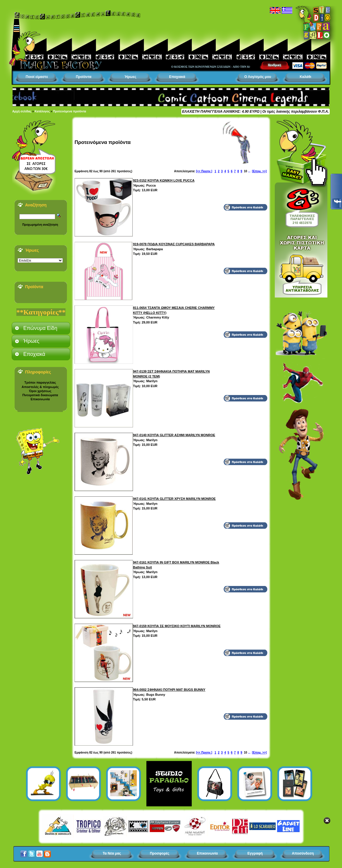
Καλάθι (305, 77)
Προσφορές (160, 853)
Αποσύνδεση (303, 853)
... (249, 171)
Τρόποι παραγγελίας (40, 382)
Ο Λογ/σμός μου (258, 77)
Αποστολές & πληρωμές (40, 387)
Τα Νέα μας (112, 853)
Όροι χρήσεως (40, 391)
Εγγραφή (255, 853)
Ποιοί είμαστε (37, 77)
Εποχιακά (177, 77)
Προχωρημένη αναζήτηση (40, 225)
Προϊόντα (83, 77)
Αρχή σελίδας (22, 111)
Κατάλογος (42, 111)
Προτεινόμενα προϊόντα (70, 111)
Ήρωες (130, 77)
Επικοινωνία (40, 399)
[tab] (41, 328)
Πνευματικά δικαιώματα (40, 395)
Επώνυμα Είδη (40, 328)
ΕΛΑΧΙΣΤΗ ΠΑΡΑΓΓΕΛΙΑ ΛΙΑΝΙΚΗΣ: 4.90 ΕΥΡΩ (221, 112)
